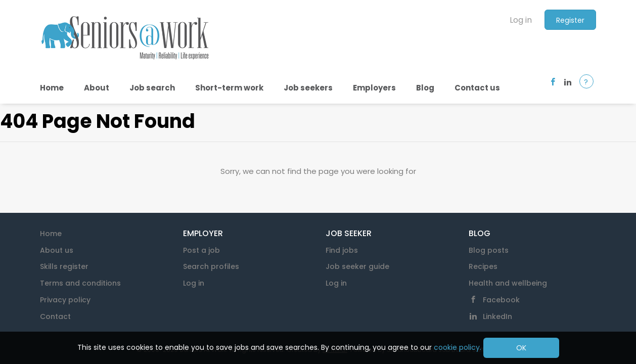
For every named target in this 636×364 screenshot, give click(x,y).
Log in (521, 20)
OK (521, 348)
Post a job (201, 250)
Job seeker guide (357, 266)
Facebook (501, 300)
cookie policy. (458, 347)
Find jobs (342, 250)
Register (570, 20)
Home (51, 234)
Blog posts (489, 250)
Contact (55, 316)
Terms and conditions (80, 283)
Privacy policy (65, 300)
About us (57, 250)
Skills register (64, 266)
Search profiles (211, 266)
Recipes (483, 266)
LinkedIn (497, 316)
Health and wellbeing (508, 283)
